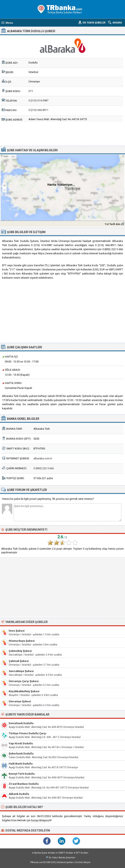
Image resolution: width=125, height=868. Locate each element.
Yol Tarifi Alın (112, 224)
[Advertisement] (62, 133)
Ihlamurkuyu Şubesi (22, 641)
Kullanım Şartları (65, 862)
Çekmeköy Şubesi (20, 651)
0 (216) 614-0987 (38, 100)
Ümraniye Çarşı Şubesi (24, 681)
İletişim (87, 862)
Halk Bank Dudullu (21, 764)
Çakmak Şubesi (19, 661)
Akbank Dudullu (19, 794)
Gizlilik (79, 862)
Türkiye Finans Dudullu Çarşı (27, 733)
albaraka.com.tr (43, 458)
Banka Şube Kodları (45, 853)
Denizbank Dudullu (21, 723)
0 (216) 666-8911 (38, 110)
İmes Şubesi (17, 631)
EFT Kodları (82, 853)
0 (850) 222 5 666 (44, 468)
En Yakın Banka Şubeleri (62, 858)
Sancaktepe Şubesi (21, 671)
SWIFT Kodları (66, 853)
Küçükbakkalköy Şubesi (24, 691)
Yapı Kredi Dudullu (21, 743)
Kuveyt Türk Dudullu (22, 774)
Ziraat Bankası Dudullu (24, 784)
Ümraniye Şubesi (20, 701)
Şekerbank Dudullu (21, 754)
